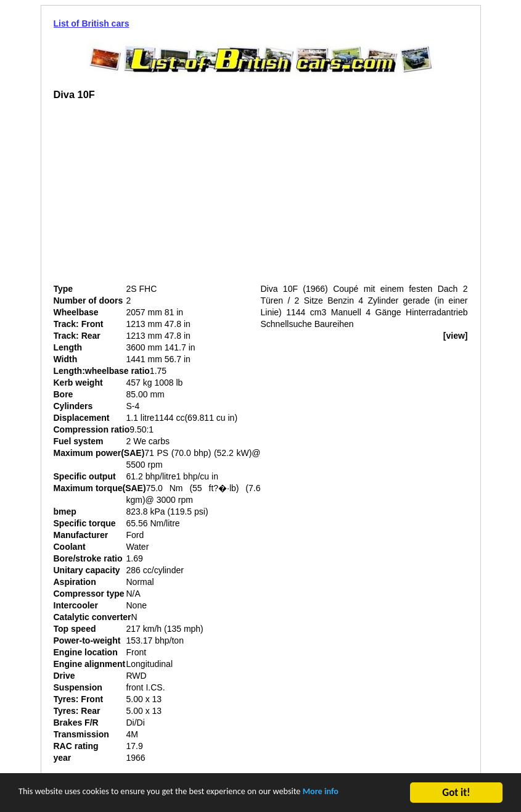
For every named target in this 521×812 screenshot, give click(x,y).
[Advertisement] (157, 197)
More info (380, 794)
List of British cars (92, 23)
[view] (456, 336)
